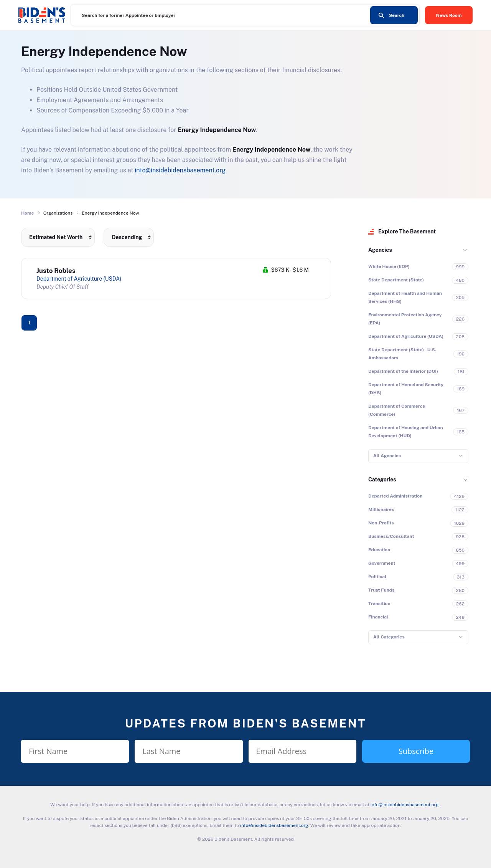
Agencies (380, 250)
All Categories (389, 637)
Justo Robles (56, 271)
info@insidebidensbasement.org (180, 170)
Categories (382, 479)
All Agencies (387, 456)
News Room (449, 15)
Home (28, 213)
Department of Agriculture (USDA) (79, 279)
